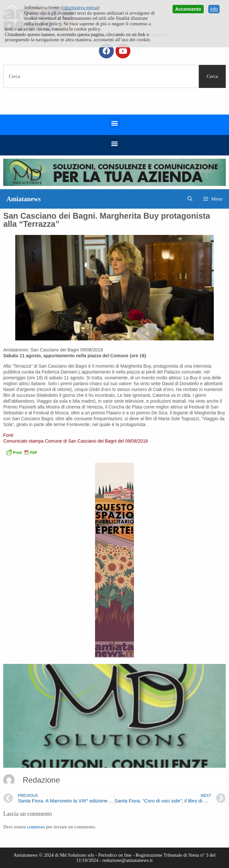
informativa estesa (80, 7)
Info (214, 9)
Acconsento (188, 9)
